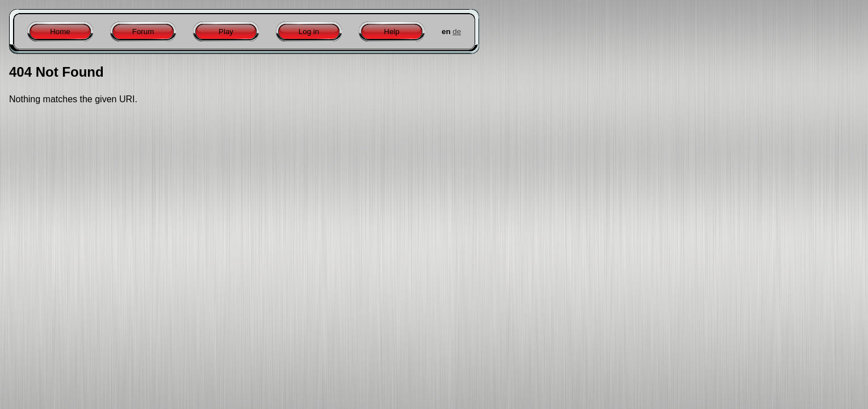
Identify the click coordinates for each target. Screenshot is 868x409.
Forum (143, 32)
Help (391, 32)
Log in (309, 32)
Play (226, 32)
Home (60, 32)
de (457, 32)
